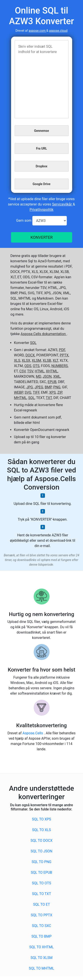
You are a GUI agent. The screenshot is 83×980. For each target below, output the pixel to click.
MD (39, 376)
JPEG (39, 387)
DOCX (30, 355)
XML (57, 376)
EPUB (52, 382)
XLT (55, 361)
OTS (36, 366)
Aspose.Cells (33, 733)
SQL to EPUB (41, 872)
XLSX (26, 361)
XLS (17, 361)
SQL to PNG (42, 862)
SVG (28, 392)
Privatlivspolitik (42, 210)
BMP (48, 387)
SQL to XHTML (41, 947)
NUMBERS (60, 366)
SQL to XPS (41, 819)
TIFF (36, 392)
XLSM (37, 361)
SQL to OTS (41, 883)
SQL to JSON (42, 851)
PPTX (64, 355)
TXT (49, 398)
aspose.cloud (58, 31)
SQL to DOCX (41, 841)
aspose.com (37, 31)
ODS (28, 366)
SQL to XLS (41, 830)
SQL (33, 343)
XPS (52, 392)
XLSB (47, 361)
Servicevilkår (62, 204)
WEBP (18, 392)
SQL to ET (42, 904)
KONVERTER (41, 237)
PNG (57, 387)
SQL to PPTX (41, 915)
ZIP (60, 392)
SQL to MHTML (41, 968)
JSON (47, 376)
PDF (62, 350)
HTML (40, 371)
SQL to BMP (41, 936)
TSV (30, 371)
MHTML (20, 398)
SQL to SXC (41, 926)
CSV (22, 371)
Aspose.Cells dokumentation (44, 334)
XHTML (52, 371)
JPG (30, 387)
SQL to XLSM (41, 958)
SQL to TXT (42, 894)
